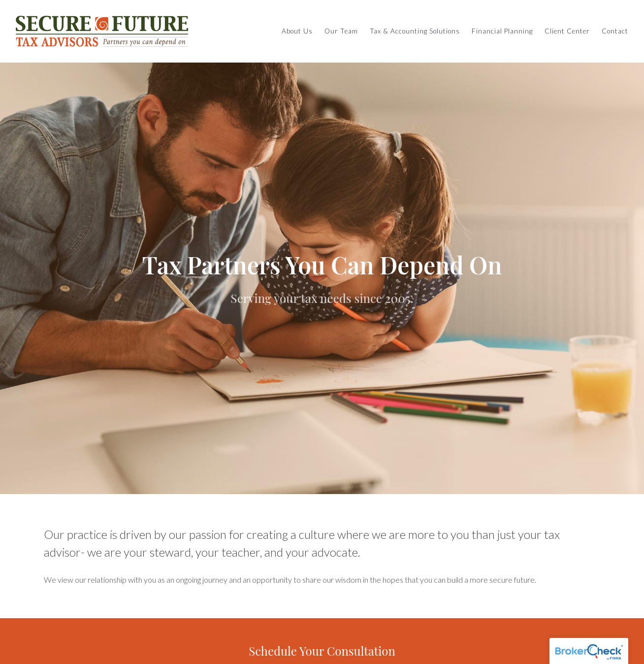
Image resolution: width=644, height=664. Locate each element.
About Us (297, 31)
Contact (615, 31)
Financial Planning (502, 31)
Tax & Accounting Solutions (415, 31)
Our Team (341, 31)
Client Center (567, 31)
